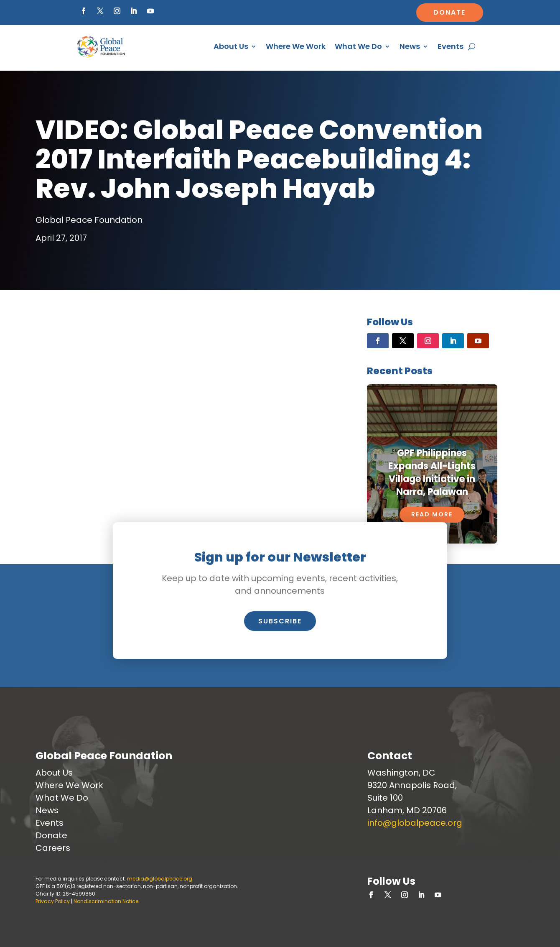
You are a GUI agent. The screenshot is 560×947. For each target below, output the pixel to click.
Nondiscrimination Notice (106, 901)
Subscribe (280, 621)
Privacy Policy (53, 901)
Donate (449, 12)
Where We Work (296, 46)
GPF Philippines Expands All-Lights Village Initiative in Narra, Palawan (432, 472)
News (410, 46)
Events (451, 46)
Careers (53, 848)
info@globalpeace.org (415, 823)
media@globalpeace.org (160, 879)
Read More (432, 514)
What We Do (358, 46)
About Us (231, 46)
